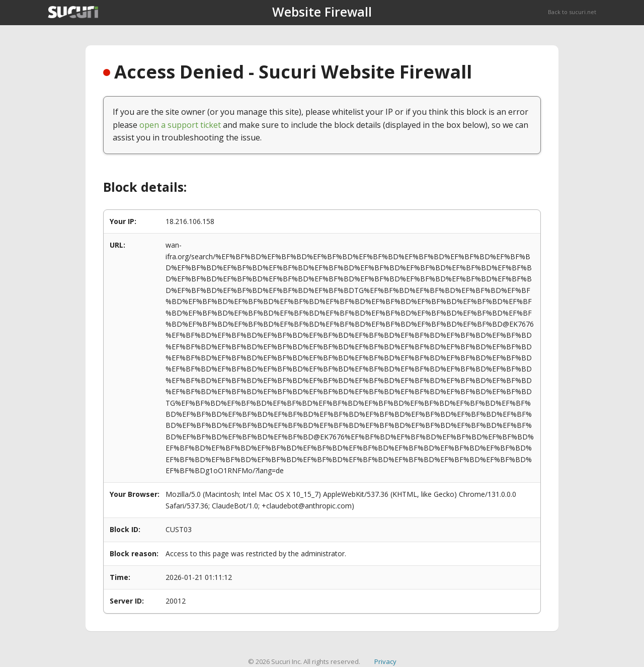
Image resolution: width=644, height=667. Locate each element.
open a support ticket (180, 125)
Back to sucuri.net (572, 12)
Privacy (385, 661)
